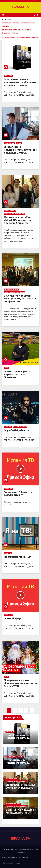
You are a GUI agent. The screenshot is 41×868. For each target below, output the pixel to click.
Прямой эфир (9, 489)
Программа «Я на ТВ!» (17, 557)
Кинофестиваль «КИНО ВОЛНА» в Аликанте (17, 30)
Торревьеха (6, 33)
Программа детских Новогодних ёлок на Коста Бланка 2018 (20, 683)
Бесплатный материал (12, 289)
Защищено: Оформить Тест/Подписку (18, 494)
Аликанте (16, 23)
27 (26, 710)
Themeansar (21, 852)
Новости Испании (10, 211)
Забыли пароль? (7, 863)
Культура (15, 33)
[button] (34, 15)
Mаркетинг (6, 26)
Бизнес (19, 143)
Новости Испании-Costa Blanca (15, 214)
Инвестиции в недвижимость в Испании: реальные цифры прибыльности (20, 151)
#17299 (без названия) (9, 858)
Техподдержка (23, 858)
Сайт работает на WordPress (12, 850)
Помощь (17, 863)
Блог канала (8, 76)
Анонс (7, 677)
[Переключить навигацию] (19, 15)
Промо (7, 368)
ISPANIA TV (20, 7)
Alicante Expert (10, 143)
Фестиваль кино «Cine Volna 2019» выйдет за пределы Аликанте (17, 220)
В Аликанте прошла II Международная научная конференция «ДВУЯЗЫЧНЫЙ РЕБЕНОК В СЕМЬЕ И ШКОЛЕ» (20, 302)
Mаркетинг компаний (28, 23)
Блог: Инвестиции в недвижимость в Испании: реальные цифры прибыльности (20, 84)
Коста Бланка (6, 23)
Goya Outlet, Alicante (16, 430)
